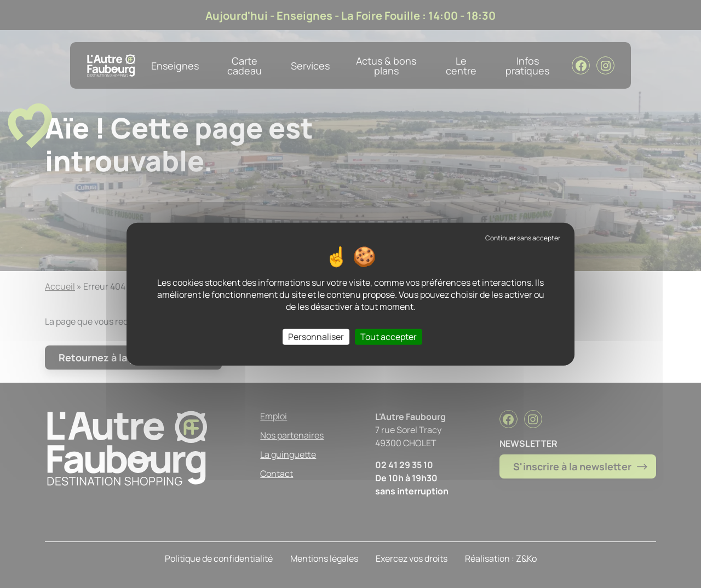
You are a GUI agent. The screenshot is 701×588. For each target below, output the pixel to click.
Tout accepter (389, 336)
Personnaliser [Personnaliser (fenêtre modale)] (316, 336)
